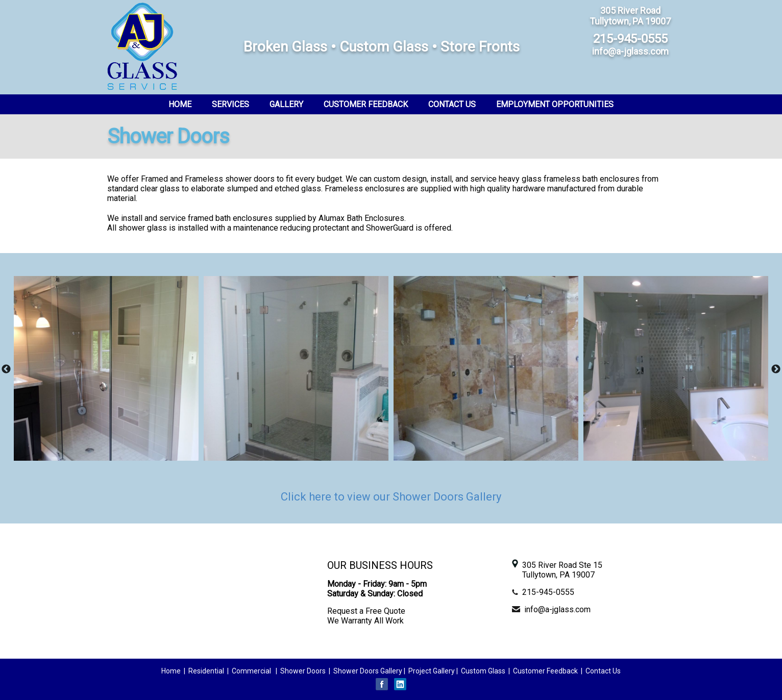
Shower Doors (303, 671)
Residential (207, 671)
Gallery (286, 104)
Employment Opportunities (555, 104)
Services (230, 104)
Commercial (251, 671)
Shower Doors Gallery (368, 671)
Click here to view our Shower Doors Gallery (391, 497)
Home (180, 104)
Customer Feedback (366, 104)
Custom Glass (483, 671)
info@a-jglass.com (557, 609)
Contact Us (452, 104)
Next (776, 369)
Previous (6, 369)
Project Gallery (432, 671)
